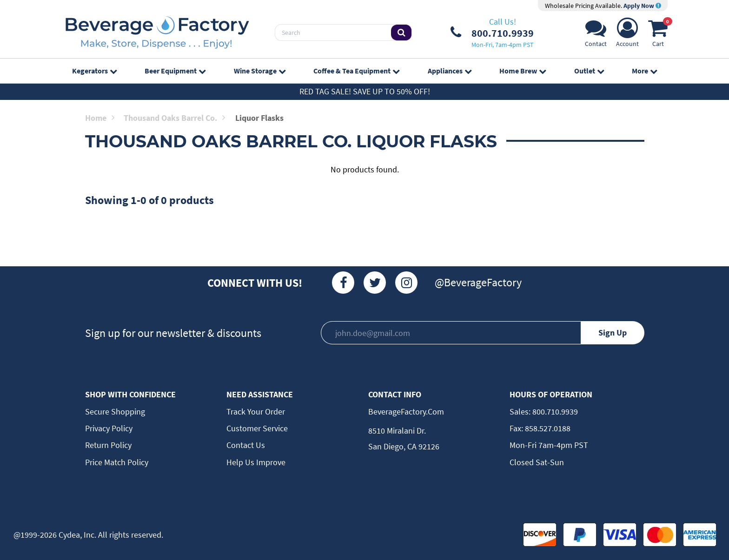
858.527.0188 (547, 428)
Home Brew (523, 71)
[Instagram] (406, 283)
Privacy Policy (109, 428)
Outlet (589, 71)
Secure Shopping (115, 412)
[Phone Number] (492, 33)
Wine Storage (260, 71)
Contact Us (246, 445)
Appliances (450, 71)
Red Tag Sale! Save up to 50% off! (365, 91)
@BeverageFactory (478, 282)
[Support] (596, 35)
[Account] (627, 35)
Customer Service (257, 428)
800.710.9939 (554, 412)
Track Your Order (256, 412)
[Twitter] (375, 283)
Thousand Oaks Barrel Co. (174, 118)
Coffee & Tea (356, 71)
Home (100, 118)
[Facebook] (343, 283)
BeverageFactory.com (406, 412)
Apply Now (642, 6)
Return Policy (108, 445)
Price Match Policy (117, 462)
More (644, 71)
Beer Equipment (175, 71)
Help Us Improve (256, 462)
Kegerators (94, 71)
